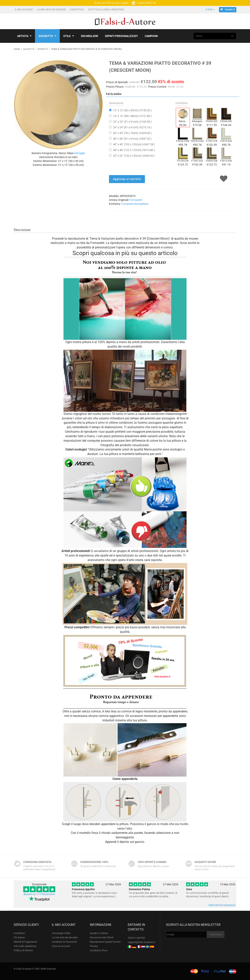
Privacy (94, 946)
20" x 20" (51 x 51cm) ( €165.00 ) (132, 121)
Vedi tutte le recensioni (222, 905)
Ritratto (43, 49)
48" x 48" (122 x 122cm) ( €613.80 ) (134, 150)
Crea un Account (61, 946)
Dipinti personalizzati (121, 36)
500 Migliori (89, 36)
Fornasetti (136, 200)
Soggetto (47, 36)
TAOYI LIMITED (136, 938)
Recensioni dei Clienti (102, 937)
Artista (24, 36)
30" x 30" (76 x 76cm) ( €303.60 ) (132, 133)
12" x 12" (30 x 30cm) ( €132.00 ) (132, 110)
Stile (69, 36)
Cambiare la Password (64, 942)
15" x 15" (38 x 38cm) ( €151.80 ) (132, 116)
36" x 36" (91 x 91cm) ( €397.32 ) (132, 138)
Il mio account (24, 10)
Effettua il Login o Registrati (107, 10)
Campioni (151, 36)
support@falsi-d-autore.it (142, 942)
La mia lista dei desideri (52, 10)
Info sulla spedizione (25, 946)
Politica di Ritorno (23, 950)
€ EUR (210, 10)
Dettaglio (80, 153)
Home (17, 49)
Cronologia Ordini (61, 933)
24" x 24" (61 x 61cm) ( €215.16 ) (132, 127)
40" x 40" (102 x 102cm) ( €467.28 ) (134, 144)
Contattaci (77, 10)
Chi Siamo (19, 937)
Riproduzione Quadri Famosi (105, 942)
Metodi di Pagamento (25, 942)
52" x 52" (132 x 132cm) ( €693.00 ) (134, 156)
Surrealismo (141, 204)
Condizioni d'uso (99, 950)
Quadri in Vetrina (99, 933)
